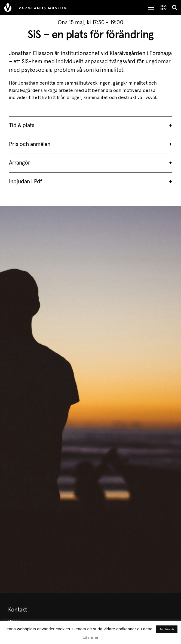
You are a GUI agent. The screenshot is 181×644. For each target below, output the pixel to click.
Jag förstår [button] (167, 629)
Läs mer (90, 637)
